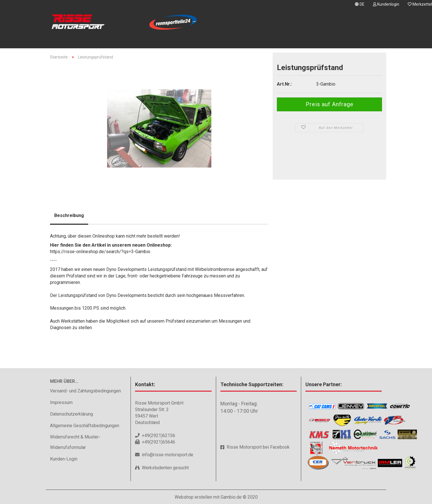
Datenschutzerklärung (71, 414)
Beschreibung (69, 215)
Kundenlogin (386, 4)
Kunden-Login (64, 459)
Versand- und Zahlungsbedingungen (85, 391)
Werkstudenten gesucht (165, 468)
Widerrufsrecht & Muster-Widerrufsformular (75, 442)
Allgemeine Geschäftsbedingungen (85, 426)
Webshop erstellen (193, 497)
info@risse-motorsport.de (168, 455)
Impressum (61, 402)
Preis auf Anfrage (330, 104)
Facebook (280, 447)
